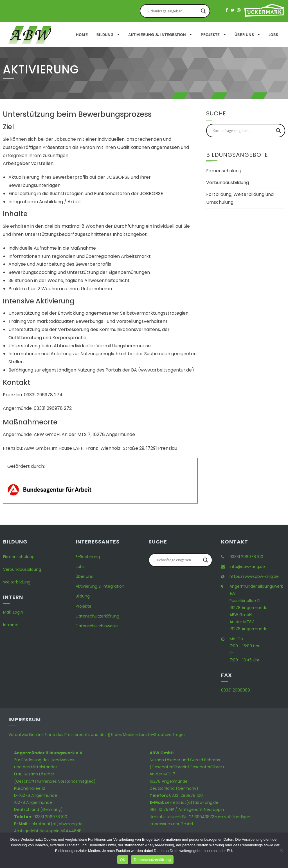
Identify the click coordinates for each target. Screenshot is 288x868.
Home (82, 35)
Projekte (210, 35)
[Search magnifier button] (203, 11)
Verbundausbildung (228, 183)
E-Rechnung (88, 557)
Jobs (273, 35)
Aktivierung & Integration (157, 35)
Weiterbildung (17, 582)
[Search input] (172, 11)
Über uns (244, 35)
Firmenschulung (224, 171)
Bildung (105, 35)
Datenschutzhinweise (97, 626)
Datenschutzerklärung (97, 616)
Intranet (11, 625)
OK (123, 860)
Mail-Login (13, 612)
